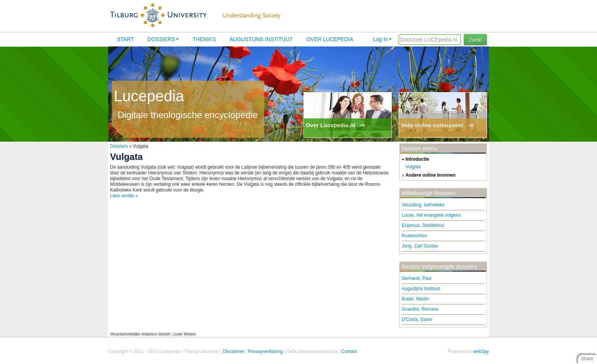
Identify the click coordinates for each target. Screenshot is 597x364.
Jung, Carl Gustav (420, 246)
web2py (481, 351)
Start (125, 39)
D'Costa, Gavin (417, 319)
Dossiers (163, 39)
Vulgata (413, 167)
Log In (382, 39)
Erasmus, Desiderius (423, 225)
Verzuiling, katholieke (423, 205)
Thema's (204, 39)
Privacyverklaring (265, 351)
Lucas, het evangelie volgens (431, 215)
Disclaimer (233, 351)
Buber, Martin (415, 299)
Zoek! (475, 40)
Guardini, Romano (420, 309)
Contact (349, 351)
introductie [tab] (414, 160)
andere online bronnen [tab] (428, 176)
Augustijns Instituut (261, 39)
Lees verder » (124, 196)
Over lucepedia (330, 39)
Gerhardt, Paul (417, 278)
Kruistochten (414, 236)
